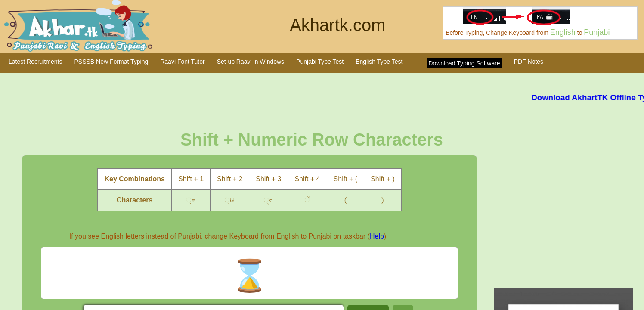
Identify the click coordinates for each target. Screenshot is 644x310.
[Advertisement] (567, 213)
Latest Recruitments (36, 62)
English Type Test (379, 62)
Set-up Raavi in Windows (251, 62)
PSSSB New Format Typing (111, 62)
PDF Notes (529, 62)
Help (377, 236)
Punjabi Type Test (320, 62)
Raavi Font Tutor (183, 62)
